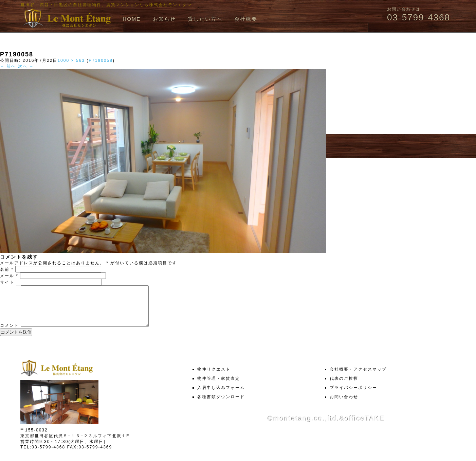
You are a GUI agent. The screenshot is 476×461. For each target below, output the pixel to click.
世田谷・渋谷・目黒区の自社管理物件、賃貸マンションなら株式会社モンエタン (106, 5)
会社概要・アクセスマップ (358, 377)
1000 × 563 (71, 60)
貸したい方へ (205, 19)
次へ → (26, 66)
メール (9, 276)
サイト (7, 282)
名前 (7, 269)
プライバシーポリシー (353, 396)
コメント (10, 334)
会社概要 (246, 19)
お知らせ (164, 19)
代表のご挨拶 (344, 387)
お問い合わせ (344, 405)
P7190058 (101, 60)
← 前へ (8, 66)
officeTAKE (365, 427)
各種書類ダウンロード (221, 405)
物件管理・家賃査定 (219, 387)
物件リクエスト (214, 377)
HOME (132, 19)
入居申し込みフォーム (221, 396)
